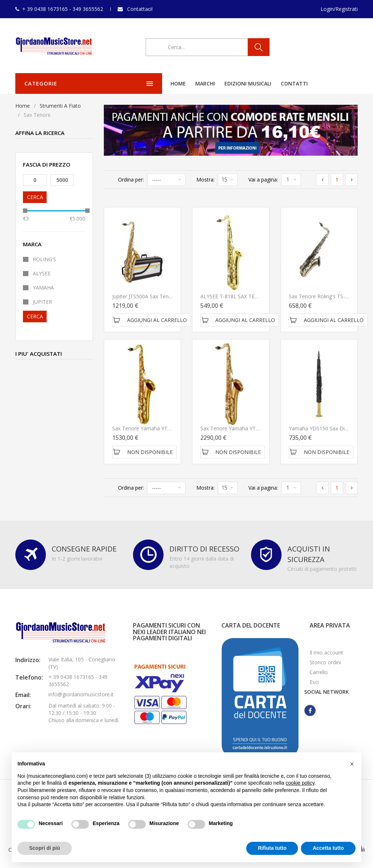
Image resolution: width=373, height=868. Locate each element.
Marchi (149, 83)
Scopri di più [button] (45, 848)
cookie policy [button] (300, 783)
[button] (352, 764)
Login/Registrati (339, 9)
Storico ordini (325, 662)
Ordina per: (131, 180)
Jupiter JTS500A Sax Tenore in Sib (152, 296)
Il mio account (326, 652)
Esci (314, 682)
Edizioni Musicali (192, 83)
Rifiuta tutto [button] (272, 848)
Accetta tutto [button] (328, 848)
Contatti (239, 83)
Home (122, 83)
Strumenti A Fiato (60, 106)
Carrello (319, 672)
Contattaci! (140, 9)
